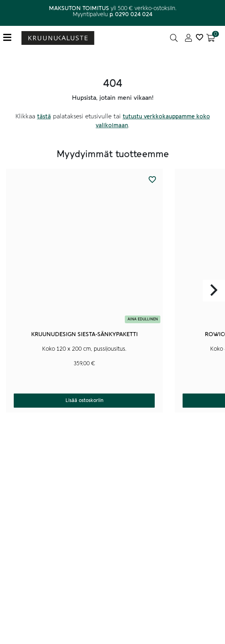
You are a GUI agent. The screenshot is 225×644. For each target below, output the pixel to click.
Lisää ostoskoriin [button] (84, 400)
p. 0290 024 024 (131, 14)
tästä (44, 117)
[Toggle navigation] (10, 38)
